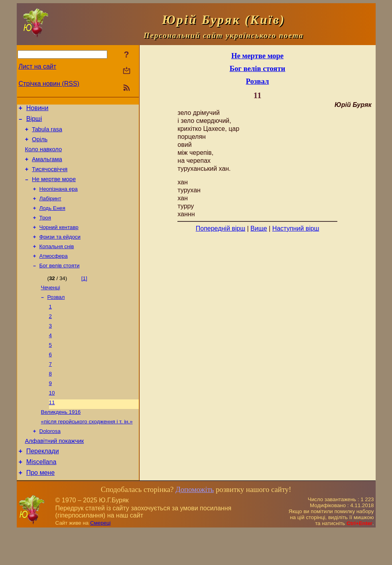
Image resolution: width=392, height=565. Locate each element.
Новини (37, 109)
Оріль (40, 144)
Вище (259, 228)
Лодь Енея (52, 220)
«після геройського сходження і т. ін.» (87, 450)
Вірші (34, 121)
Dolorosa (50, 461)
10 (52, 419)
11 (52, 430)
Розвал (56, 315)
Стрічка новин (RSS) (49, 84)
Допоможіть (195, 524)
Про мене (40, 507)
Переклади (43, 483)
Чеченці (51, 305)
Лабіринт (50, 210)
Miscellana (41, 495)
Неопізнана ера (59, 199)
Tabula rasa (47, 133)
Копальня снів (57, 262)
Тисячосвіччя (50, 178)
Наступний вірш (296, 228)
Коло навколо (44, 155)
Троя (45, 230)
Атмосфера (54, 272)
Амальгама (47, 166)
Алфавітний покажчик (55, 472)
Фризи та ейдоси (60, 251)
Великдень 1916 (61, 440)
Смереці (100, 557)
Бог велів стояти (60, 282)
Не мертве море (54, 189)
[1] (84, 295)
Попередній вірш (221, 228)
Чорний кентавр (59, 241)
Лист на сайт (38, 66)
